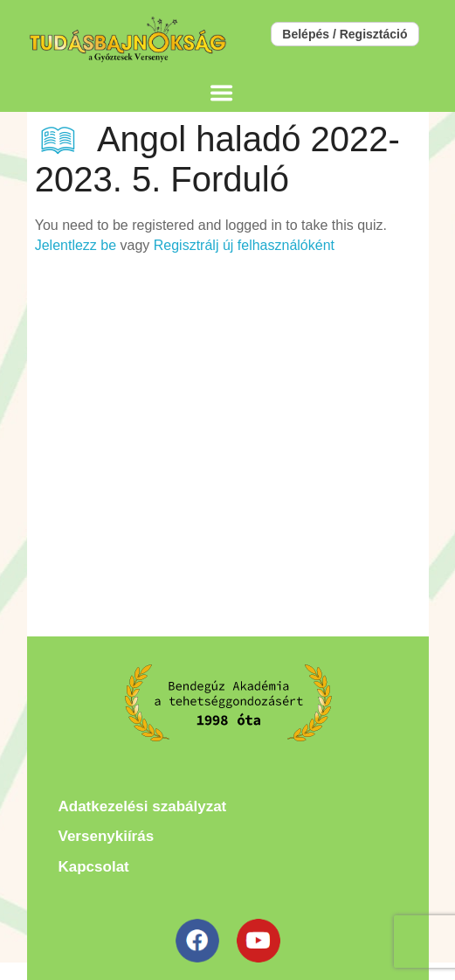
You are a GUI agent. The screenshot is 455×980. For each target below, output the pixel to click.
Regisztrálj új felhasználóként (244, 245)
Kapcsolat (94, 867)
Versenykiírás (107, 836)
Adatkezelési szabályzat (143, 806)
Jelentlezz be (76, 245)
